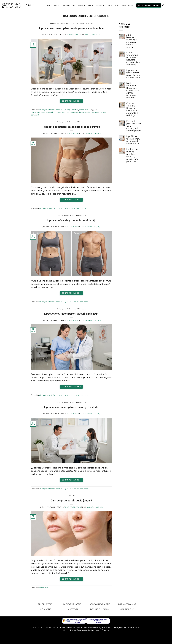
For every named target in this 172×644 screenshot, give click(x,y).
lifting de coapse (71, 112)
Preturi (117, 5)
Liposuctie (89, 23)
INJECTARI (72, 609)
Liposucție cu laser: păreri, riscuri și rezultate (71, 407)
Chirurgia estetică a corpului (61, 23)
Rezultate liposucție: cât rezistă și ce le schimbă (71, 127)
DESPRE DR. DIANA (100, 609)
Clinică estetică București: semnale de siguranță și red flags (132, 109)
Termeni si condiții (67, 628)
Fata (57, 6)
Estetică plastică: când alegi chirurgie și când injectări (134, 126)
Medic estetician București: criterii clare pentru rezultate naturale (133, 91)
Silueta (81, 6)
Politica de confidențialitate (45, 628)
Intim (110, 6)
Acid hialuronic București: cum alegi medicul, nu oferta (132, 41)
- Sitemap (105, 630)
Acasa (49, 5)
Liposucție (95, 112)
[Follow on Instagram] (29, 5)
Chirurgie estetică (78, 23)
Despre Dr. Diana (69, 5)
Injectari (100, 6)
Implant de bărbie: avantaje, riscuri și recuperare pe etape (132, 155)
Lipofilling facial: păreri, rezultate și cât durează (133, 140)
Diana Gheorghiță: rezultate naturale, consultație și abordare (133, 59)
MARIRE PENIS (127, 609)
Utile (124, 5)
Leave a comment (80, 208)
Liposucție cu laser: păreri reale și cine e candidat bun (71, 28)
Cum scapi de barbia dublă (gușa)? (71, 501)
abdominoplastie (38, 112)
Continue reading (71, 101)
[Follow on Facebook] (26, 5)
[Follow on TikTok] (33, 5)
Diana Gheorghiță (92, 35)
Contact (131, 5)
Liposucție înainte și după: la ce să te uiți (71, 220)
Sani (91, 6)
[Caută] (163, 5)
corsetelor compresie (55, 112)
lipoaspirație (85, 112)
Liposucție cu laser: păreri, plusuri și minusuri (71, 314)
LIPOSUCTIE (45, 609)
